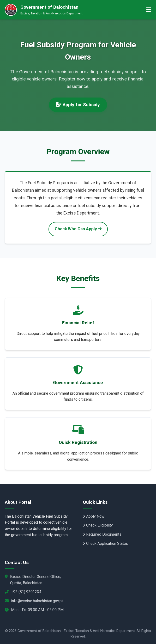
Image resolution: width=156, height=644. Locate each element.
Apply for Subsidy (78, 105)
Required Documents (102, 534)
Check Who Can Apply (78, 229)
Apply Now (94, 516)
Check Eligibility (98, 525)
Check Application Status (105, 543)
